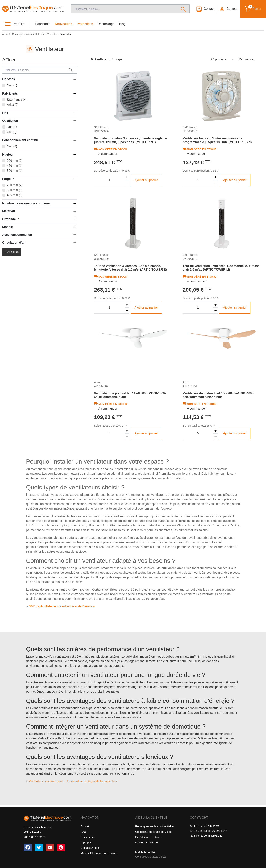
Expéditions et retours (148, 837)
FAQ (83, 832)
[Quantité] (109, 180)
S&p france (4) (17, 100)
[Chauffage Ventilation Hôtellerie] (29, 34)
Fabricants (43, 24)
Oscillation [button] (10, 121)
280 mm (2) (15, 185)
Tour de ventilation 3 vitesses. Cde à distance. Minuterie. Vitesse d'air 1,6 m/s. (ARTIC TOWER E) (130, 268)
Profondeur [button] (11, 219)
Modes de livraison (147, 842)
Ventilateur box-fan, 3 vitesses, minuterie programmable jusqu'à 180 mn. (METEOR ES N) (217, 140)
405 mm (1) (15, 195)
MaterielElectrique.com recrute (99, 853)
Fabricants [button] (10, 94)
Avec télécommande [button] (17, 235)
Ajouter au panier (146, 180)
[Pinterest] (61, 847)
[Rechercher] (183, 9)
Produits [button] (19, 24)
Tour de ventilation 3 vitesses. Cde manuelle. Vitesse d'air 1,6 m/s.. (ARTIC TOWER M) (221, 268)
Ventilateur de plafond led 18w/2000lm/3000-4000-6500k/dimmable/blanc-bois (218, 395)
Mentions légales (145, 852)
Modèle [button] (8, 227)
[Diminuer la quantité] (127, 183)
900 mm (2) (15, 161)
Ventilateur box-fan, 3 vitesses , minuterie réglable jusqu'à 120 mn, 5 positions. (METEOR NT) (131, 140)
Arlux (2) (13, 105)
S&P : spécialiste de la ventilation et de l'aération (62, 606)
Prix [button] (5, 113)
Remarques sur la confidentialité (154, 826)
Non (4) (12, 146)
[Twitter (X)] (39, 847)
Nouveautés (64, 24)
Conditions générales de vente (153, 832)
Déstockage (106, 24)
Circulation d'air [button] (14, 243)
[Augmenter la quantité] (127, 177)
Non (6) (12, 85)
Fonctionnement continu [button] (20, 140)
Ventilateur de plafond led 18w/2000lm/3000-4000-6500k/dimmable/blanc (130, 395)
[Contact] (205, 9)
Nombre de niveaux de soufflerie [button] (26, 203)
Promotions (85, 24)
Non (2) (12, 127)
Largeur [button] (8, 179)
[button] (228, 9)
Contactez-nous (90, 848)
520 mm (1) (15, 171)
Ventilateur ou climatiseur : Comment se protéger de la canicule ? (73, 781)
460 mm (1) (15, 166)
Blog (122, 24)
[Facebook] (28, 847)
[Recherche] (124, 9)
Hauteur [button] (8, 155)
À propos (86, 842)
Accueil (85, 826)
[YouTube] (50, 847)
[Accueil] (33, 9)
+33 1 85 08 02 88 (35, 837)
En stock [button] (9, 79)
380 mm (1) (15, 190)
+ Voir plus (11, 252)
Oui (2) (12, 132)
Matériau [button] (9, 211)
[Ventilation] (53, 34)
